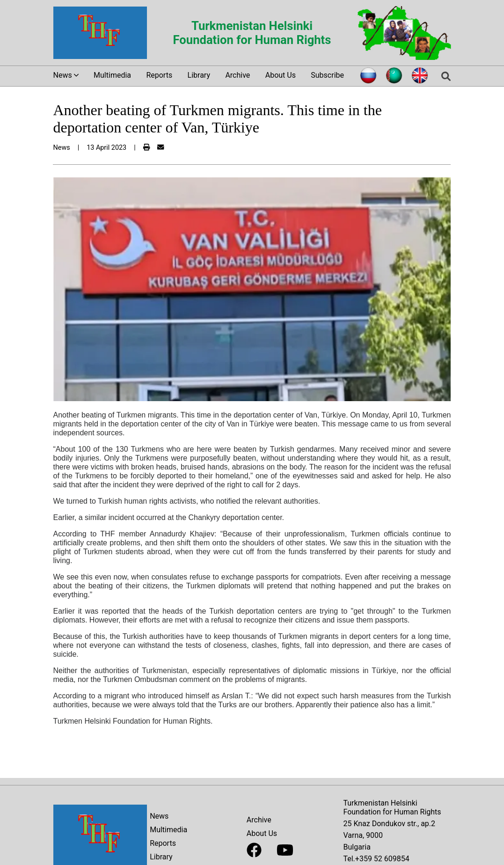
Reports (159, 75)
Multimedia (112, 75)
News (159, 816)
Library (199, 75)
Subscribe (327, 75)
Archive (237, 75)
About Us (281, 75)
